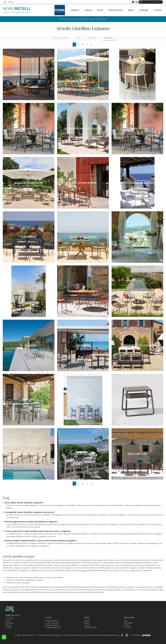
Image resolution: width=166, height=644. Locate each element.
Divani (87, 621)
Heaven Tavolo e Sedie (137, 237)
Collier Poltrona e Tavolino (83, 129)
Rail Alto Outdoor (83, 454)
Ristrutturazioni (114, 10)
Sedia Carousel (137, 454)
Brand (130, 10)
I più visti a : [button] (109, 38)
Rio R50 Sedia (29, 345)
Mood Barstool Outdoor (29, 454)
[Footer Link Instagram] (127, 635)
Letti (125, 621)
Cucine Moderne (52, 621)
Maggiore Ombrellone (29, 183)
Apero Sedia (29, 237)
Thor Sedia (29, 400)
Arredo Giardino (83, 19)
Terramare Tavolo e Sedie (137, 345)
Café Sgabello (137, 74)
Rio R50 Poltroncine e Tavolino (137, 291)
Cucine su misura (52, 625)
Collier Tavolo (137, 129)
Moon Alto (83, 400)
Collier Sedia (29, 129)
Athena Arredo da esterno (137, 183)
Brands (8, 625)
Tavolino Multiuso (137, 400)
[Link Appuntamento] (149, 2)
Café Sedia (83, 74)
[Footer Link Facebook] (122, 635)
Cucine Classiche (52, 623)
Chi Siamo (10, 618)
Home (59, 19)
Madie (87, 623)
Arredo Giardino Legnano (100, 19)
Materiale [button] (93, 38)
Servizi (99, 10)
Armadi (127, 625)
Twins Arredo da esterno (29, 74)
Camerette (128, 623)
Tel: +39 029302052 (88, 635)
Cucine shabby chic (53, 627)
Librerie (87, 625)
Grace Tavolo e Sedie (83, 237)
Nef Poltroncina (29, 291)
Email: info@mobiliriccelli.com (108, 635)
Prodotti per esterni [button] (60, 38)
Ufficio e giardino (69, 19)
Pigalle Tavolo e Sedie (83, 291)
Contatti (156, 10)
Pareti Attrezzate (91, 627)
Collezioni (74, 10)
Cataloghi (142, 10)
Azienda (87, 10)
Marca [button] (78, 38)
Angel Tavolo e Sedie (83, 183)
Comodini (128, 627)
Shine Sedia (83, 345)
